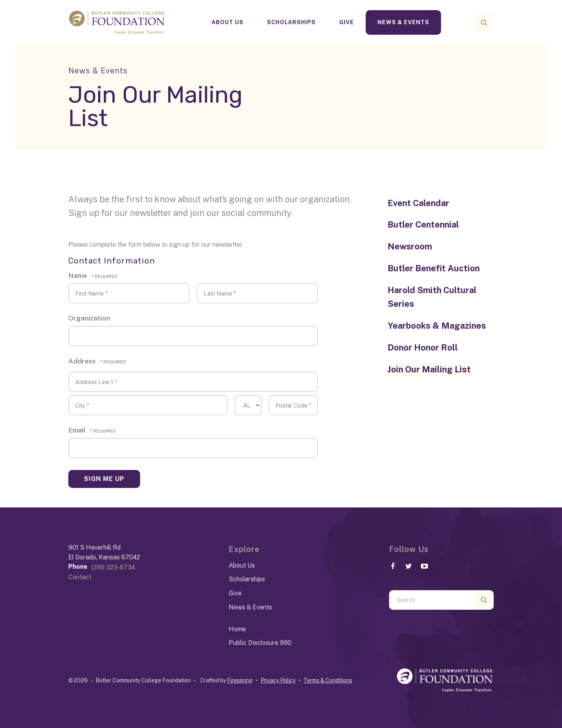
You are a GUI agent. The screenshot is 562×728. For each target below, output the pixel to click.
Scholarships (291, 22)
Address (83, 361)
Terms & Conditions (328, 680)
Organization (89, 318)
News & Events (403, 22)
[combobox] (432, 600)
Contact (80, 577)
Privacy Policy (278, 680)
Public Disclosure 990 (260, 643)
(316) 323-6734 (113, 567)
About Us (228, 22)
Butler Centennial (423, 224)
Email (78, 430)
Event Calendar (418, 203)
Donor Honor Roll (423, 347)
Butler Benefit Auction (434, 268)
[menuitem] (228, 22)
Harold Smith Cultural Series (432, 297)
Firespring (240, 680)
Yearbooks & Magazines (437, 326)
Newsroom (410, 246)
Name (78, 275)
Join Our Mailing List (429, 369)
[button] (484, 23)
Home (237, 629)
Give (347, 22)
